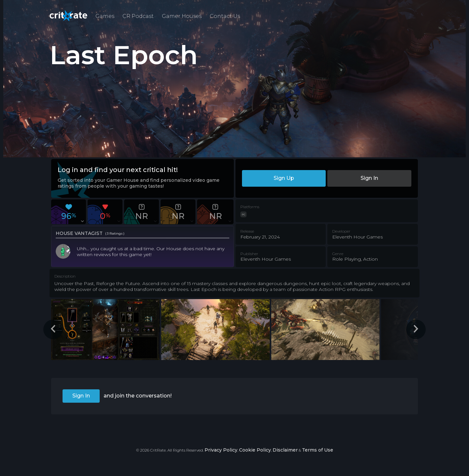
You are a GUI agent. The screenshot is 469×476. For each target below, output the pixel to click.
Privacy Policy (221, 450)
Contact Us (225, 16)
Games (105, 16)
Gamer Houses (182, 16)
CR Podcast (138, 16)
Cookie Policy (255, 450)
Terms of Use (318, 450)
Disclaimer (285, 450)
